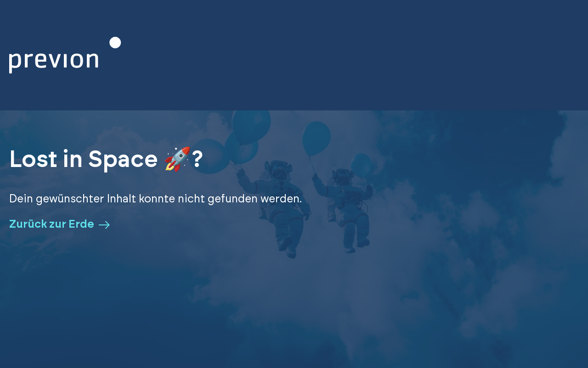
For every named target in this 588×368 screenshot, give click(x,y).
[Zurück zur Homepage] (65, 55)
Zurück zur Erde (59, 225)
